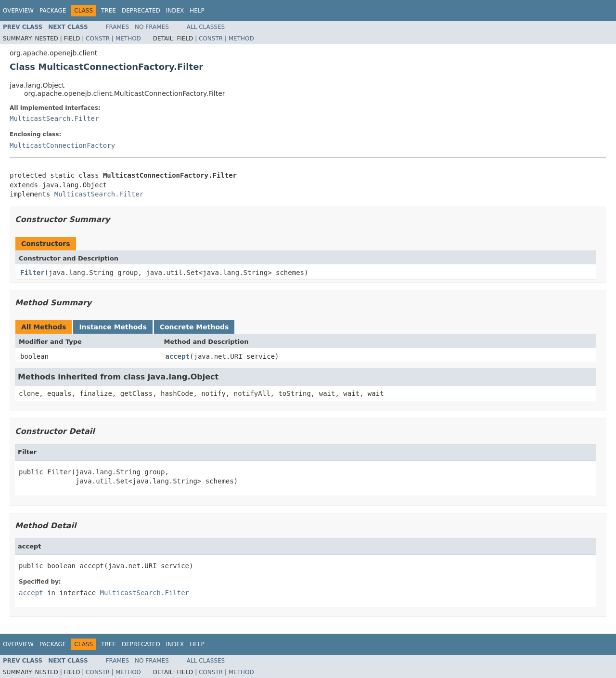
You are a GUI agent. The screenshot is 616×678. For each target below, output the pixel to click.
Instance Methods (113, 327)
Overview (18, 11)
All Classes (206, 27)
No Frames (152, 27)
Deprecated (141, 11)
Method (128, 39)
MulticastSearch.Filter (54, 118)
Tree (109, 11)
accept (178, 356)
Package (53, 11)
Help (197, 11)
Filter (32, 273)
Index (175, 11)
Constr (98, 39)
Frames (118, 27)
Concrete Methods (194, 327)
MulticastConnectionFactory (62, 145)
